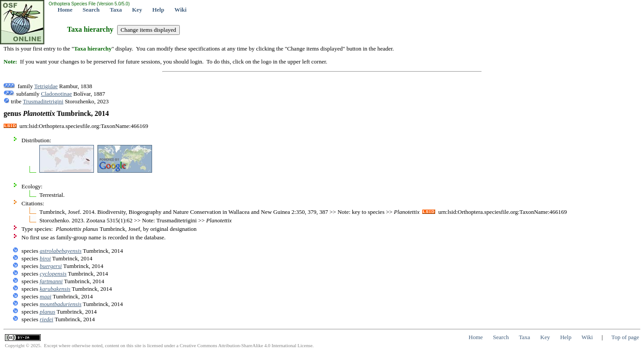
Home (65, 10)
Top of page (625, 337)
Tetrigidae (46, 86)
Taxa (116, 10)
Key (137, 10)
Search (91, 10)
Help (158, 10)
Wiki (180, 10)
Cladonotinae (57, 94)
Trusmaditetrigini (43, 101)
